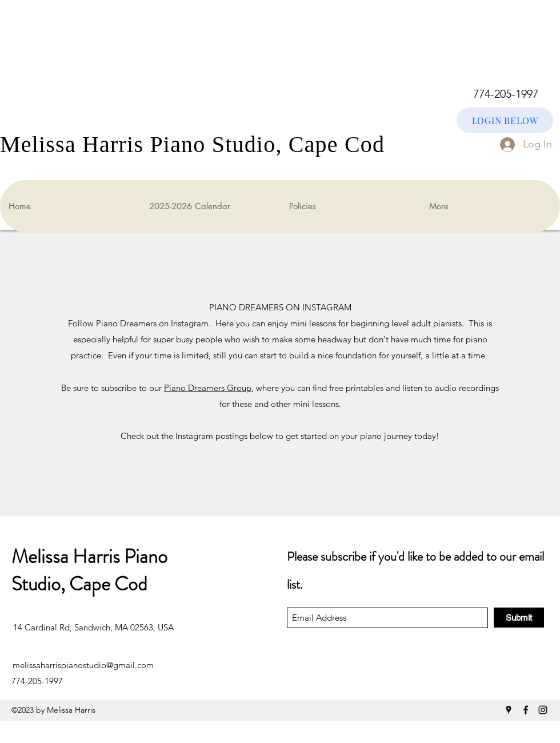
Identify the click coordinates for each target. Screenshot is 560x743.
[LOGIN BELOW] (505, 120)
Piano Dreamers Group (208, 388)
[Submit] (519, 618)
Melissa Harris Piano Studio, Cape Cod (89, 570)
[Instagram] (543, 710)
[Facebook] (526, 710)
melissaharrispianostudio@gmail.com (83, 665)
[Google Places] (509, 710)
